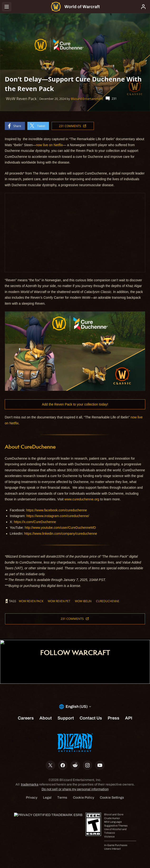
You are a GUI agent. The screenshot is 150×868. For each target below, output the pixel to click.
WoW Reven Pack (31, 601)
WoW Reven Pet (59, 601)
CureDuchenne (108, 601)
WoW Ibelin (83, 601)
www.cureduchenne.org (82, 499)
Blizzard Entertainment (87, 99)
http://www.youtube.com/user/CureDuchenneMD (60, 528)
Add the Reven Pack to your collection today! (75, 404)
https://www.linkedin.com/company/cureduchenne (61, 534)
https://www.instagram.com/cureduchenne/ (57, 516)
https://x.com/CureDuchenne (35, 522)
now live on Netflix (50, 145)
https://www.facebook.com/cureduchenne (56, 510)
